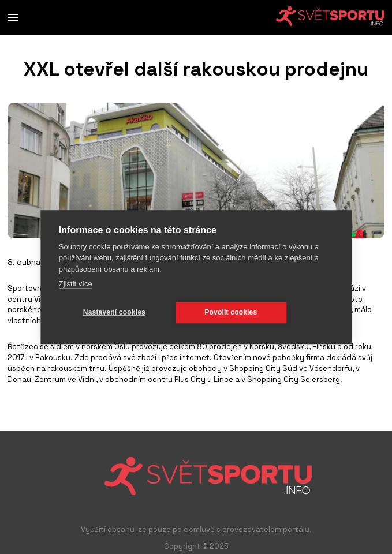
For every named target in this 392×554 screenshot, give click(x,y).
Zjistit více (76, 284)
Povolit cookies (231, 312)
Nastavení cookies (114, 312)
